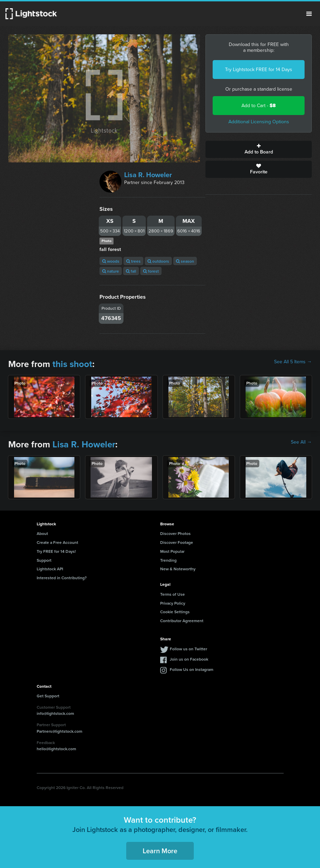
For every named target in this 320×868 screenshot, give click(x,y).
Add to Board (259, 149)
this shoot (72, 364)
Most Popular (172, 551)
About (42, 533)
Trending (168, 560)
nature (111, 271)
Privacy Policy (173, 603)
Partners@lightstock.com (60, 731)
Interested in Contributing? (62, 578)
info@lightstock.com (55, 713)
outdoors (158, 261)
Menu (309, 14)
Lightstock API (50, 569)
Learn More (160, 851)
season (185, 261)
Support (44, 560)
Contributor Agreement (182, 621)
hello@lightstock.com (56, 749)
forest (151, 271)
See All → (301, 442)
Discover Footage (177, 542)
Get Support (48, 696)
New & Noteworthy (178, 569)
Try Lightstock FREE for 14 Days (259, 70)
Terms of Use (173, 594)
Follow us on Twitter (188, 649)
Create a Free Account (57, 542)
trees (133, 261)
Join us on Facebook (189, 659)
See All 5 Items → (293, 362)
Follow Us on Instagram (192, 669)
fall (131, 271)
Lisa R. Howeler (148, 175)
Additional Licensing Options (259, 122)
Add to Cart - (259, 106)
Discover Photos (175, 533)
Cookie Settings (175, 612)
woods (111, 261)
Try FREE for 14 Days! (56, 551)
